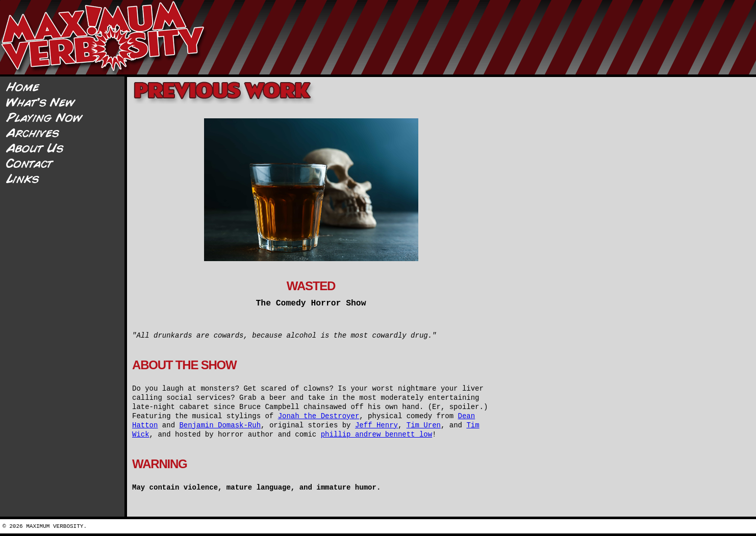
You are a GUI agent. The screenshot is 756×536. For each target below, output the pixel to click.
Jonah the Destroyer (319, 416)
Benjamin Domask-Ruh (220, 425)
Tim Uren (424, 425)
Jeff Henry (376, 425)
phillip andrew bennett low (376, 435)
